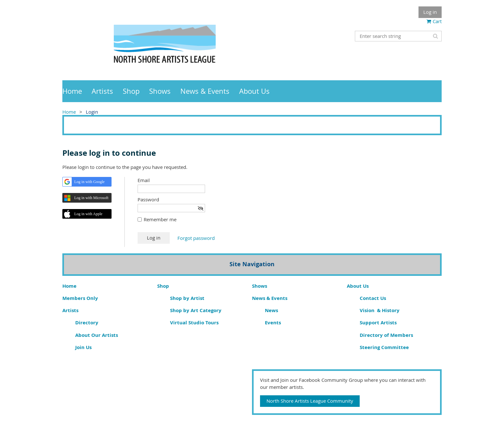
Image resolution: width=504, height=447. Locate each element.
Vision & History (380, 310)
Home (69, 112)
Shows (260, 286)
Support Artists (378, 323)
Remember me (160, 219)
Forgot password (196, 238)
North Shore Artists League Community (310, 401)
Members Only (80, 298)
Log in (430, 12)
